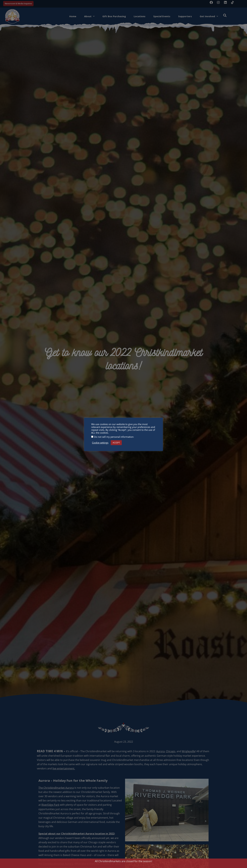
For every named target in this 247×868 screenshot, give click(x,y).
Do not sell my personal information (114, 437)
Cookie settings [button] (100, 443)
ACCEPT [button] (116, 443)
